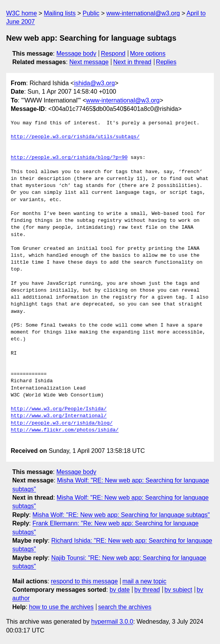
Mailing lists (60, 13)
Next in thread (132, 62)
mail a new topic (145, 581)
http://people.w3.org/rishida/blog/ (62, 423)
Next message (89, 62)
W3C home (22, 13)
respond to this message (84, 581)
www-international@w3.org (143, 13)
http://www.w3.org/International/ (59, 416)
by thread (147, 590)
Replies (166, 62)
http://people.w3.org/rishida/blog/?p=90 (69, 158)
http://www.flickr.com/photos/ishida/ (65, 430)
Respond (113, 54)
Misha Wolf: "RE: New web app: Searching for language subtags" (121, 515)
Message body (76, 54)
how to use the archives (61, 607)
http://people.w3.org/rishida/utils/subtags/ (75, 137)
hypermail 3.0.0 (112, 622)
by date (119, 590)
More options (148, 54)
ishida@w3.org (94, 83)
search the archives (125, 607)
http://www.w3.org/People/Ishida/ (59, 409)
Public (91, 13)
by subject (178, 590)
